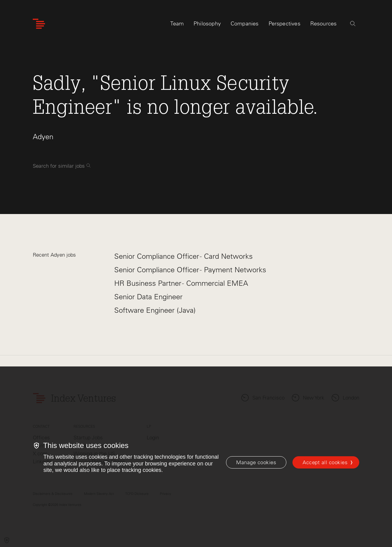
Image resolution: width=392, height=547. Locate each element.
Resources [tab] (324, 24)
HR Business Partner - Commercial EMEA (181, 283)
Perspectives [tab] (285, 24)
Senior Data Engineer (148, 297)
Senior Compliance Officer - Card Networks (183, 256)
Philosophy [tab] (207, 24)
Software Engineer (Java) (155, 310)
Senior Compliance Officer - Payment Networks (190, 270)
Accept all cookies (325, 462)
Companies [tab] (245, 24)
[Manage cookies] (256, 462)
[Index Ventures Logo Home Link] (39, 24)
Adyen (43, 137)
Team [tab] (177, 24)
